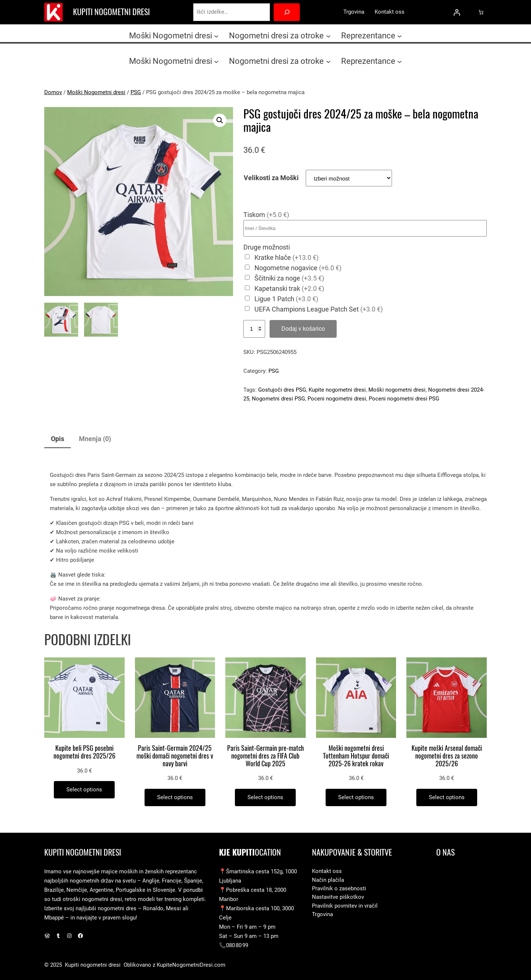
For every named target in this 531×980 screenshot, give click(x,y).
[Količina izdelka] (254, 329)
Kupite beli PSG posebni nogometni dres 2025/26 (84, 752)
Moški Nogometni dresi (96, 92)
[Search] (287, 12)
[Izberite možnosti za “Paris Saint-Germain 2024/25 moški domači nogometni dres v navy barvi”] (175, 797)
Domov (53, 92)
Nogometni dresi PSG (278, 399)
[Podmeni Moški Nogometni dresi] (216, 36)
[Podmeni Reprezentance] (400, 36)
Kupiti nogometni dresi (111, 12)
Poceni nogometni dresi (337, 399)
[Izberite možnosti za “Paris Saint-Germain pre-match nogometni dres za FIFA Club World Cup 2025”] (265, 797)
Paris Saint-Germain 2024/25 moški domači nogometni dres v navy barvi (175, 756)
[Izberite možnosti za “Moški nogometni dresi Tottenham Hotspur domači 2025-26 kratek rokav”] (356, 797)
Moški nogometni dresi (397, 390)
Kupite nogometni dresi (337, 390)
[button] (220, 120)
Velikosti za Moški (271, 178)
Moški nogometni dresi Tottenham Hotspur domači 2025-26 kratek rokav (356, 756)
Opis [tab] (58, 439)
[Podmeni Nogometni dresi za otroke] (328, 36)
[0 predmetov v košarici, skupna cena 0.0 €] (481, 12)
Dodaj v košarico (303, 329)
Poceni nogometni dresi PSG (404, 399)
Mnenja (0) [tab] (95, 439)
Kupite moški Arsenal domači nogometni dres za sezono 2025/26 (447, 756)
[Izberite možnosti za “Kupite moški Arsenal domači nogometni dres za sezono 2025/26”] (447, 797)
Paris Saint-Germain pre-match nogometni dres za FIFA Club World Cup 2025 (265, 756)
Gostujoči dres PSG (282, 390)
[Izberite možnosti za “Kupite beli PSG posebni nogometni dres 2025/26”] (84, 790)
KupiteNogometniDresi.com (191, 965)
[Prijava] (457, 12)
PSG (136, 92)
